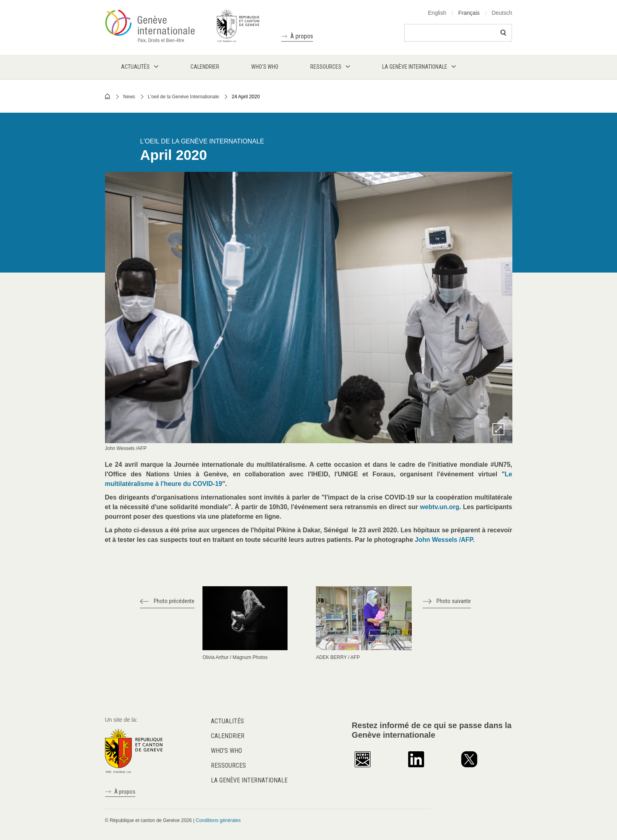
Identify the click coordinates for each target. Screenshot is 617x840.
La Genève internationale (249, 780)
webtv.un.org (440, 507)
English (437, 13)
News (129, 97)
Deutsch (502, 13)
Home (108, 96)
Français (469, 13)
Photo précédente (174, 601)
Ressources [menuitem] (326, 67)
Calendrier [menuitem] (205, 67)
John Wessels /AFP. (445, 540)
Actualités (227, 721)
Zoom (498, 429)
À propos (302, 36)
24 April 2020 (246, 97)
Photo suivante (454, 601)
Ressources (228, 765)
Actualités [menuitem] (135, 67)
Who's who (226, 751)
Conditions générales (218, 820)
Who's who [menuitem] (265, 67)
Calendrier (228, 736)
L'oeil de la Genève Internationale (183, 97)
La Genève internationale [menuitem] (415, 67)
